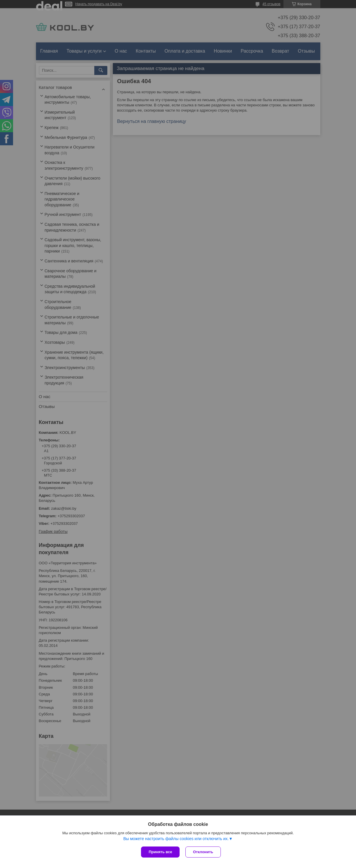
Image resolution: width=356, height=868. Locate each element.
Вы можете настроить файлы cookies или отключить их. (176, 839)
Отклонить (203, 852)
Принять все (160, 852)
